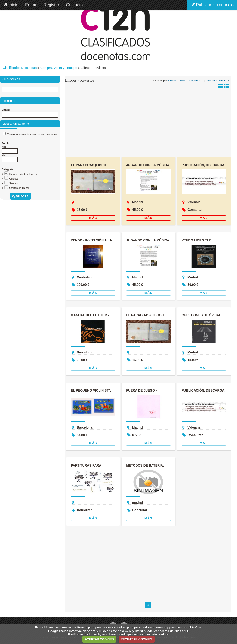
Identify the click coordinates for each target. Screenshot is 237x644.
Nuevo (172, 81)
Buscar (20, 196)
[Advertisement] (148, 125)
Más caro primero (216, 81)
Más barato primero (191, 81)
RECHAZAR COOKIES (136, 639)
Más (93, 218)
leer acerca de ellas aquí (171, 631)
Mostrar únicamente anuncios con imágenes (32, 134)
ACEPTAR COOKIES (99, 639)
